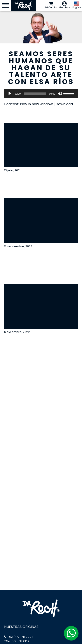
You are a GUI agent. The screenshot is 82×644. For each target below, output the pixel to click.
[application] (41, 94)
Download (64, 104)
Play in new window (36, 104)
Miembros (65, 5)
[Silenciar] (60, 94)
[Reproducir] (10, 94)
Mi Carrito (51, 5)
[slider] (35, 94)
